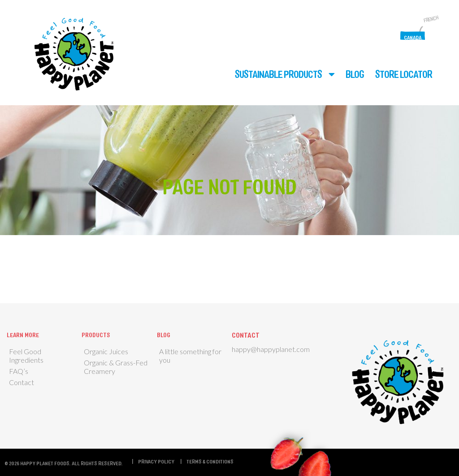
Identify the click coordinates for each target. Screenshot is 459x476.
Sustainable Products (278, 74)
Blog (355, 74)
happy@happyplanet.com (271, 349)
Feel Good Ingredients (26, 356)
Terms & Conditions (210, 461)
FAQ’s (19, 371)
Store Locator (404, 74)
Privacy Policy (156, 461)
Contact (22, 382)
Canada (413, 37)
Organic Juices (106, 351)
